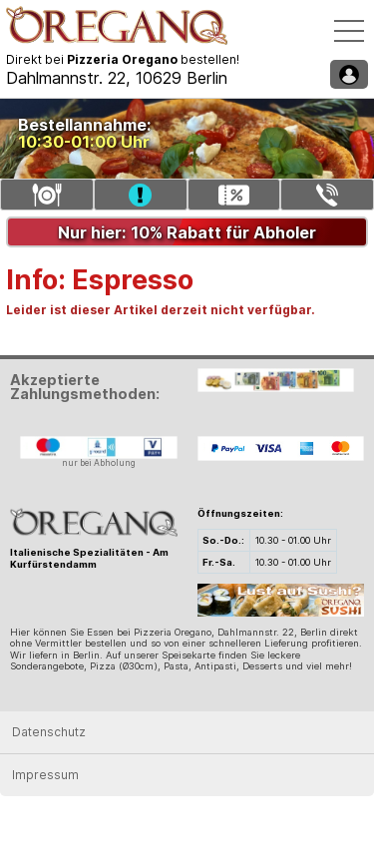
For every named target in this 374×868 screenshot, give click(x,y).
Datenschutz (49, 732)
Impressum (45, 775)
